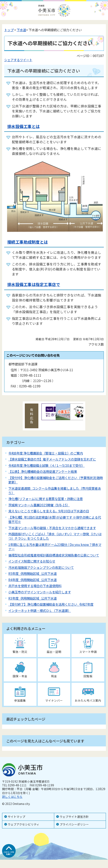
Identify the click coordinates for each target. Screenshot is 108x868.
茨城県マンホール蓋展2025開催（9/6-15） (39, 505)
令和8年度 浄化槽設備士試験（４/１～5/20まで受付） (46, 465)
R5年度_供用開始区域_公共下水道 (33, 573)
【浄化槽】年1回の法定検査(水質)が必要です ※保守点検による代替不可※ (55, 519)
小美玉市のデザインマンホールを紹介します (40, 592)
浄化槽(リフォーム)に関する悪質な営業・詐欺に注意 (46, 499)
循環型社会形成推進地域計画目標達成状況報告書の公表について (54, 555)
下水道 (21, 30)
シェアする (12, 60)
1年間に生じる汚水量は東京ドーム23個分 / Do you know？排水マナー (55, 547)
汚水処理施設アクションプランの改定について (41, 567)
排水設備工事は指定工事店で (34, 284)
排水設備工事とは (24, 126)
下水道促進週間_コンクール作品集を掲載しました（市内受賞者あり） (55, 490)
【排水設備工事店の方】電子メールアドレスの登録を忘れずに (52, 459)
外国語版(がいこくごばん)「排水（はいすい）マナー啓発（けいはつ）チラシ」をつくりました (55, 536)
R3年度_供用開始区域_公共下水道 (33, 598)
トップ (9, 30)
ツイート (26, 60)
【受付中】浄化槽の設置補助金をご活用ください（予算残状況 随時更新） (56, 480)
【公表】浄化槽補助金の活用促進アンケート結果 (43, 471)
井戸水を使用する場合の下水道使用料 (35, 586)
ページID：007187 (90, 56)
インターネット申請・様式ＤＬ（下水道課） (40, 610)
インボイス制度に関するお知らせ (32, 561)
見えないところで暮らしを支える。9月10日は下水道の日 (49, 511)
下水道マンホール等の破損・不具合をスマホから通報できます (52, 528)
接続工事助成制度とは (28, 242)
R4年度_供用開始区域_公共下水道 (33, 580)
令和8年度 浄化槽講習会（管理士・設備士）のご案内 (46, 453)
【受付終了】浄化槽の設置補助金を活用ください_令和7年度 (51, 604)
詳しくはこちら (12, 797)
